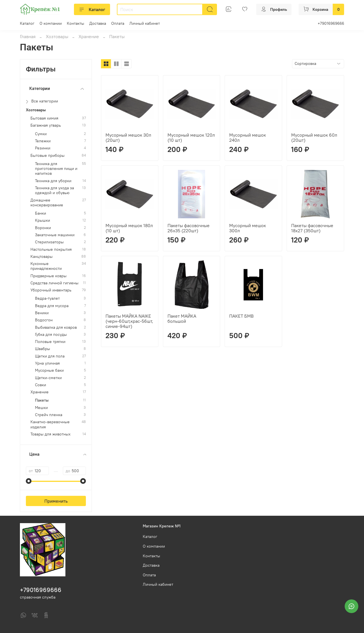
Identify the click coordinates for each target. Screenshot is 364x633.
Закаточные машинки (55, 235)
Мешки (41, 408)
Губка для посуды (51, 335)
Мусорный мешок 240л (248, 137)
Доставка (98, 23)
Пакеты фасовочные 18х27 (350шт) (312, 228)
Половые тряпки (50, 342)
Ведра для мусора (52, 306)
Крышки (43, 220)
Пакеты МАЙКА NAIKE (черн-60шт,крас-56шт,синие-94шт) (129, 321)
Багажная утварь (46, 125)
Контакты (76, 23)
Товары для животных (50, 434)
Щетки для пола (50, 356)
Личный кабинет (145, 23)
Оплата (118, 23)
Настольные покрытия (51, 249)
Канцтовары (42, 257)
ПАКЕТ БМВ (241, 316)
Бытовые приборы (47, 156)
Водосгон (44, 320)
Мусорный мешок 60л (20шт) (314, 137)
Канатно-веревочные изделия (50, 424)
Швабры (43, 349)
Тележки (43, 141)
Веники (42, 313)
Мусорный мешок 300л (248, 228)
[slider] (29, 481)
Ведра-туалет (47, 298)
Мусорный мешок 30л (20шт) (128, 137)
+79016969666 (331, 23)
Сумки (41, 134)
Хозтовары (57, 36)
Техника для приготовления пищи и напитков (56, 169)
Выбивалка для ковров (56, 327)
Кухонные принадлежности (46, 266)
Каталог (92, 9)
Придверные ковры (48, 276)
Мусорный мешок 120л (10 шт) (191, 137)
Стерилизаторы (49, 242)
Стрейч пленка (49, 415)
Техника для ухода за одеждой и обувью (54, 190)
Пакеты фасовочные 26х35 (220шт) (189, 228)
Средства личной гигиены (54, 283)
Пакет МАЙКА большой (182, 318)
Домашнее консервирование (47, 203)
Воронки (43, 228)
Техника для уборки (53, 181)
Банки (41, 213)
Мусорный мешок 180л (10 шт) (129, 228)
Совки (41, 385)
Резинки (43, 148)
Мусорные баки (49, 370)
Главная (28, 36)
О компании (51, 23)
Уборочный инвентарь (51, 290)
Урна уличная (47, 363)
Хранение (89, 36)
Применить (56, 501)
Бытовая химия (44, 118)
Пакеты (42, 400)
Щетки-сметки (48, 378)
